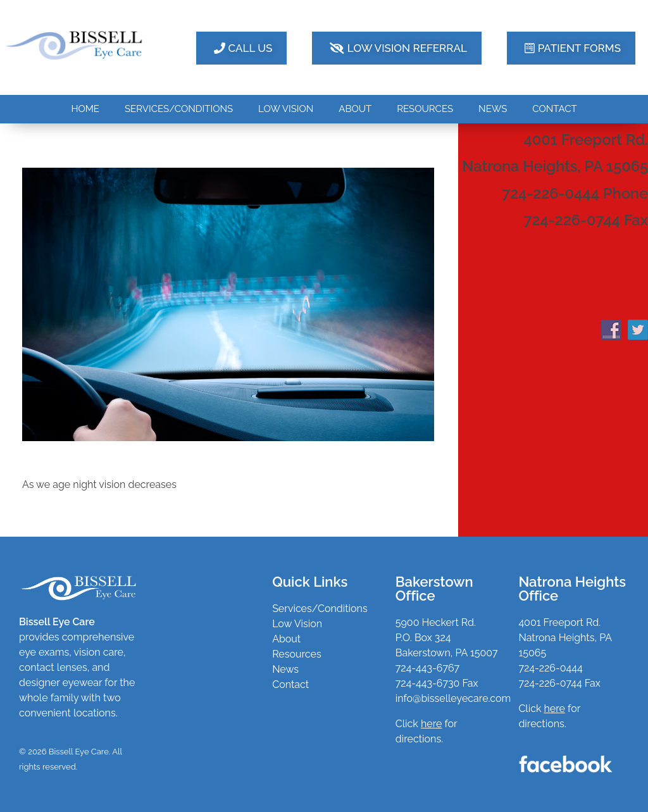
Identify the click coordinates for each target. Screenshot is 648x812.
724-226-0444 (550, 668)
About (286, 639)
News (285, 669)
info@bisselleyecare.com (453, 698)
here (555, 709)
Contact (290, 684)
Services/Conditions (320, 609)
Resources (297, 654)
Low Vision (297, 624)
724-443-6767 (427, 668)
